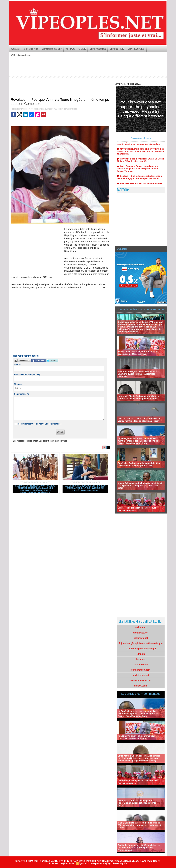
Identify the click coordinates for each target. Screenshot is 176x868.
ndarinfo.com (141, 664)
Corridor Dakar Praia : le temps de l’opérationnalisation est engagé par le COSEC (137, 803)
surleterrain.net (141, 675)
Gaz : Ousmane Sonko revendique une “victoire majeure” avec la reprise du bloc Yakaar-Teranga (138, 170)
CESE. (56, 277)
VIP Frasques (98, 49)
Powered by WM (120, 863)
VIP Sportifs (31, 49)
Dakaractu (141, 627)
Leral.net (141, 659)
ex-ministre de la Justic (92, 288)
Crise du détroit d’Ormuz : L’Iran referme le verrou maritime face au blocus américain (139, 420)
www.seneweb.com (141, 680)
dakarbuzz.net (141, 633)
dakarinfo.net (141, 638)
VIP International (21, 55)
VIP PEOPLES (136, 49)
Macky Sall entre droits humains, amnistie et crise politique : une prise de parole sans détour (140, 485)
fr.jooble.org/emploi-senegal (141, 649)
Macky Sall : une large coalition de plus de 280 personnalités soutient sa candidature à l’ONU (140, 825)
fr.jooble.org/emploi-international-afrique (141, 643)
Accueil (16, 49)
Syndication (84, 863)
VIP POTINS (117, 49)
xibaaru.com (141, 686)
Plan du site (69, 863)
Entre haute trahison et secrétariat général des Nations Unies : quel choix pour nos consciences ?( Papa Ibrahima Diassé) (139, 758)
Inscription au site (98, 863)
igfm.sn (141, 654)
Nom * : (17, 365)
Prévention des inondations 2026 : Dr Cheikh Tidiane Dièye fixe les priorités (141, 162)
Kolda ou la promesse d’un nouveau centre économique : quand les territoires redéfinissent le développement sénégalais (35, 489)
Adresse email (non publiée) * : (28, 374)
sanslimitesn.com (141, 670)
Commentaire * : (21, 394)
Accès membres (56, 863)
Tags (109, 863)
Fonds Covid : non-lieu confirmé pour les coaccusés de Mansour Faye (138, 353)
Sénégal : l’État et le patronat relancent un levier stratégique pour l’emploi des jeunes (139, 179)
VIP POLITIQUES (76, 49)
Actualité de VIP (52, 49)
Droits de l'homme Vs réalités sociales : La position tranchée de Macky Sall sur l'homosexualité (139, 848)
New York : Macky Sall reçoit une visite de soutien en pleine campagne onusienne (139, 397)
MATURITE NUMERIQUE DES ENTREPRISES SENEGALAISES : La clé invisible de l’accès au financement (85, 488)
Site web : (19, 384)
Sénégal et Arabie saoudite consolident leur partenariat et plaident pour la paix (140, 464)
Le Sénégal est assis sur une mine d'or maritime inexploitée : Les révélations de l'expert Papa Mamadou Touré (138, 441)
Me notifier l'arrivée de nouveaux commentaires (40, 424)
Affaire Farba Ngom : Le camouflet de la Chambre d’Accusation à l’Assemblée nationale (138, 374)
